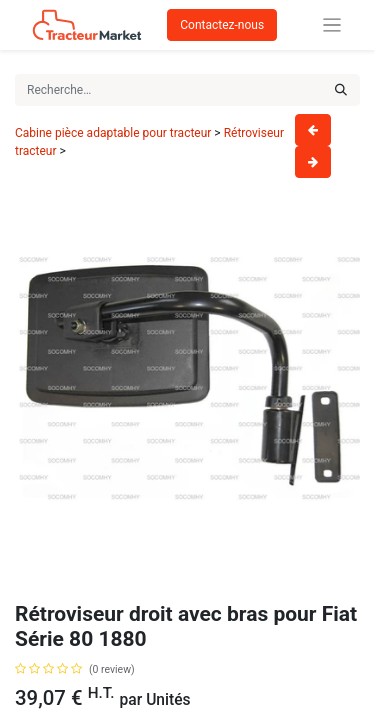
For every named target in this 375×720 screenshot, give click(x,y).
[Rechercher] (341, 90)
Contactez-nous (222, 25)
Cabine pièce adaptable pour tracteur (113, 133)
